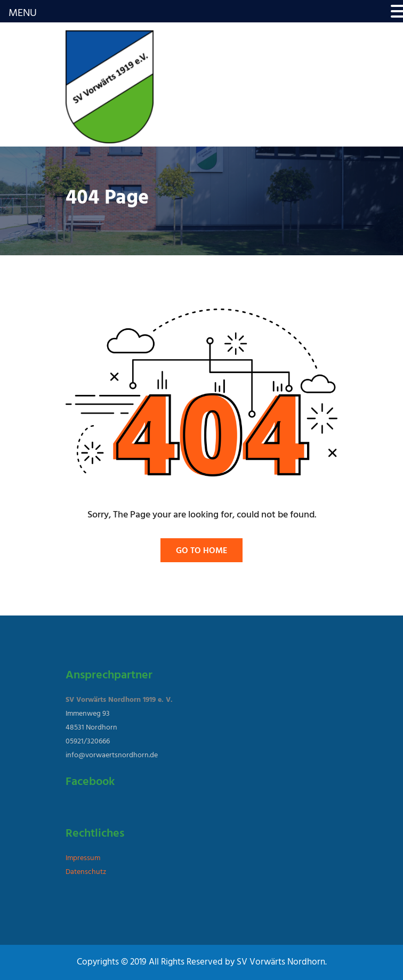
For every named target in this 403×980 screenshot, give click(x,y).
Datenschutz (86, 872)
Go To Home (201, 551)
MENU (23, 13)
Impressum (83, 858)
